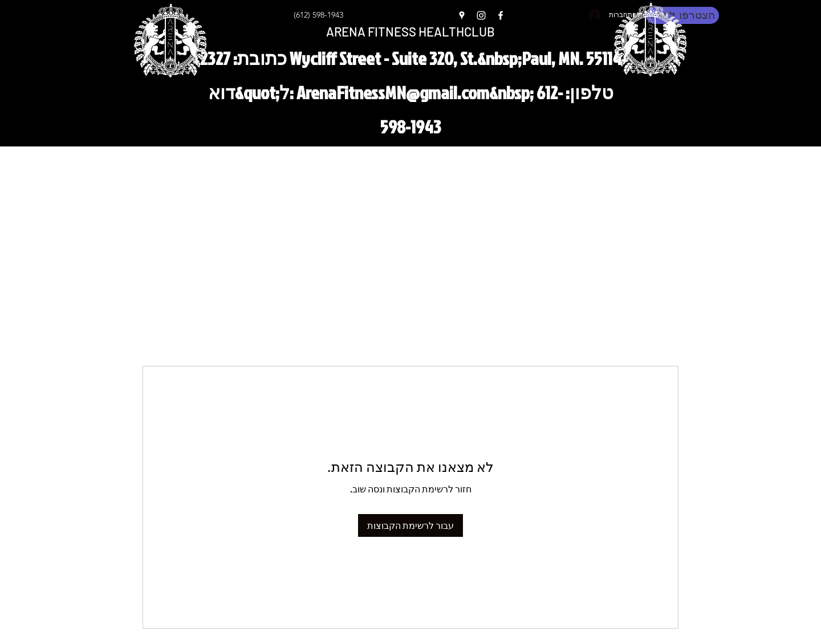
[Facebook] (501, 15)
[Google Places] (462, 15)
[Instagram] (481, 15)
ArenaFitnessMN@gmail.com (393, 92)
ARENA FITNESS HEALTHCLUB (410, 31)
